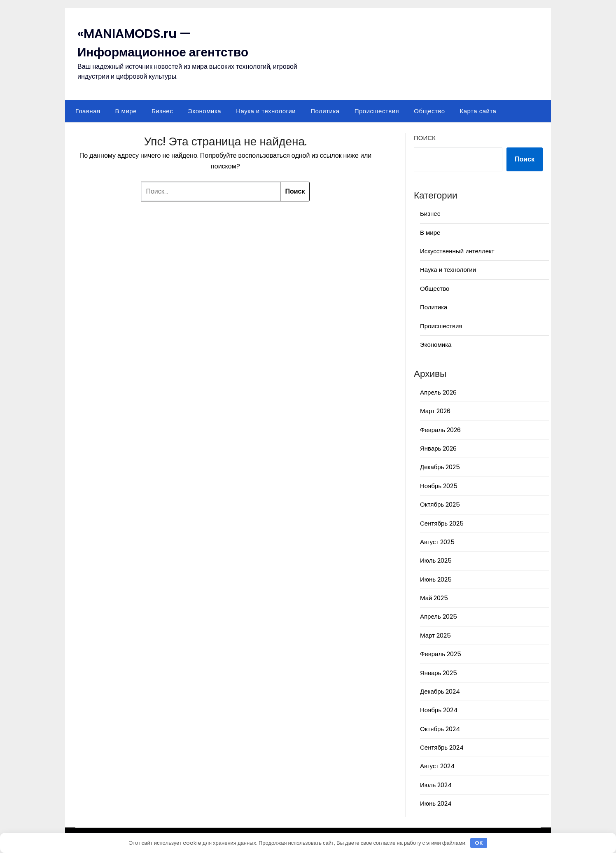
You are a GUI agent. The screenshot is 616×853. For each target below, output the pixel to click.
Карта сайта (478, 111)
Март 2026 (435, 411)
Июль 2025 (436, 560)
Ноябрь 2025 (439, 486)
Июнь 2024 (436, 803)
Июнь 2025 (436, 579)
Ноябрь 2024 (439, 710)
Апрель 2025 (439, 616)
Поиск (425, 138)
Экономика (204, 111)
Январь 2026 (438, 448)
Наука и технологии (266, 111)
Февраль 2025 (441, 654)
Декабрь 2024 (440, 691)
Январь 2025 (439, 673)
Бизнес (162, 111)
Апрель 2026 (438, 392)
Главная (88, 111)
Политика (325, 111)
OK (479, 843)
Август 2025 (437, 542)
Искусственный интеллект (457, 251)
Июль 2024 (436, 785)
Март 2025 (435, 635)
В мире (126, 111)
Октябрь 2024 (440, 729)
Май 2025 (434, 598)
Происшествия (377, 111)
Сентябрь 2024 (442, 747)
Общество (429, 111)
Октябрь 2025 (440, 504)
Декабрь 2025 (440, 467)
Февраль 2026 (440, 430)
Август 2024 (437, 766)
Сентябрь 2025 (442, 523)
